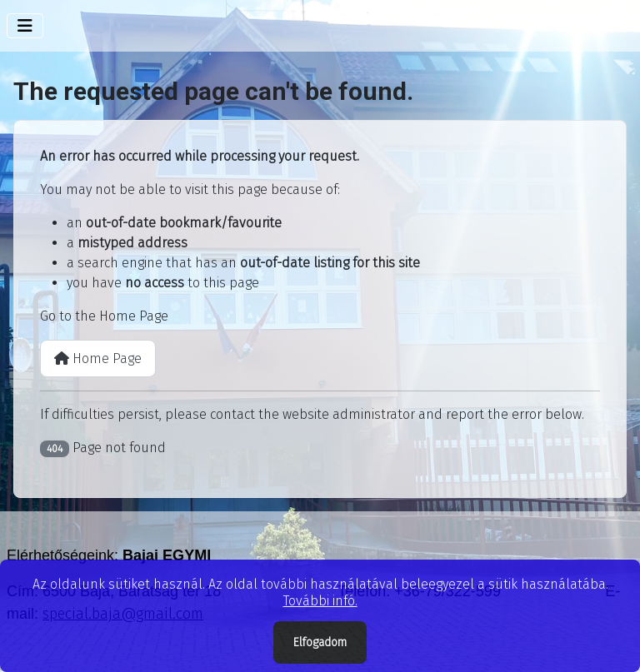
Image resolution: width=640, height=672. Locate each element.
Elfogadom (320, 642)
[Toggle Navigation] (25, 26)
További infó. (320, 601)
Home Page (98, 358)
